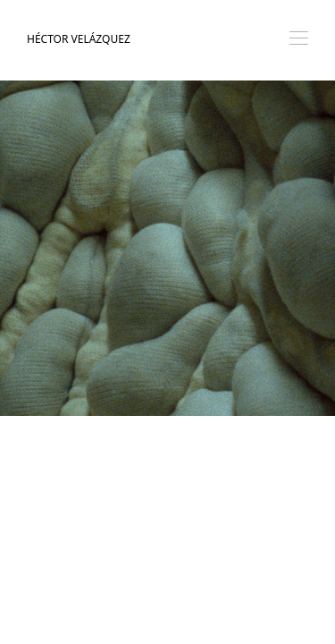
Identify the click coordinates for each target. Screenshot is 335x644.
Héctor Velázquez (79, 39)
